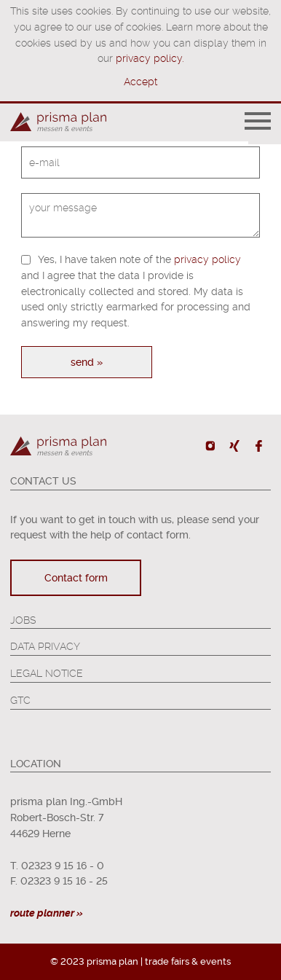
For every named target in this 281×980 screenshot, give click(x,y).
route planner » (47, 913)
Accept (140, 82)
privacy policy (207, 259)
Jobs (23, 620)
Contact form (76, 578)
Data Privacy (45, 646)
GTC (20, 700)
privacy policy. (150, 58)
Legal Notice (47, 673)
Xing (234, 446)
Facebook (258, 446)
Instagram (211, 446)
